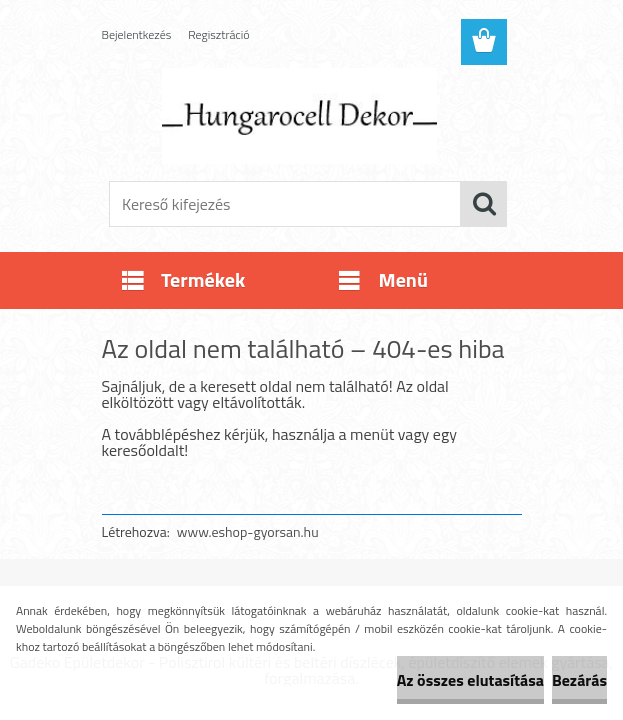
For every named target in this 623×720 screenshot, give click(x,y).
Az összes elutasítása (470, 680)
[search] (484, 204)
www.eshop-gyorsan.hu (248, 531)
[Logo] (299, 116)
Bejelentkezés (137, 34)
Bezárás (579, 680)
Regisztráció (218, 34)
